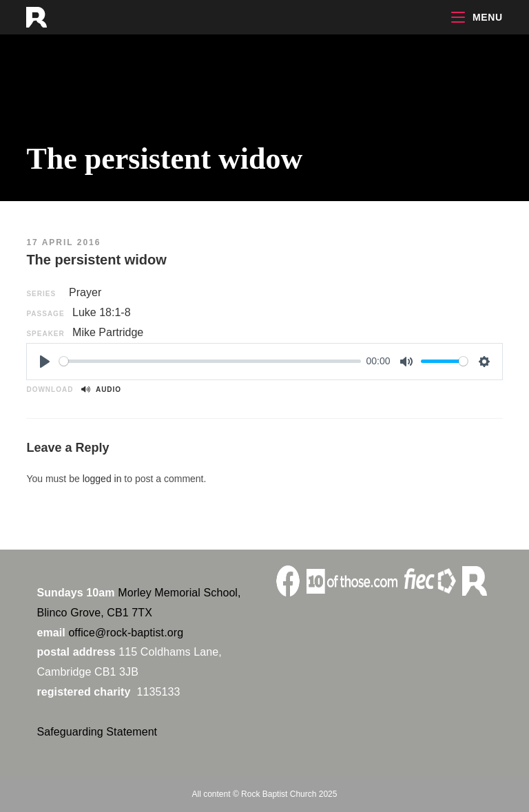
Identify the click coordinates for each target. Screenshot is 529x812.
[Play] (45, 362)
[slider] (210, 361)
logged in (102, 479)
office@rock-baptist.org (126, 633)
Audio (101, 389)
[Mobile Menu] (477, 17)
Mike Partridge (108, 332)
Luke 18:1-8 (102, 312)
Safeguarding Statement (97, 732)
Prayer (85, 292)
